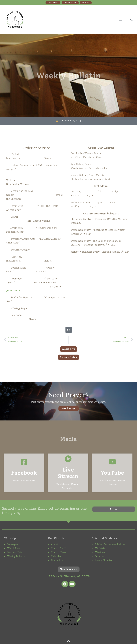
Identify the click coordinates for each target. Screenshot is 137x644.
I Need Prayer (69, 409)
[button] (120, 20)
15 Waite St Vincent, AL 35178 (68, 576)
